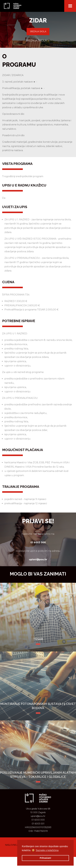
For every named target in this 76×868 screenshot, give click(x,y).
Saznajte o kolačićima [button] (47, 850)
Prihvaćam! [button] (45, 858)
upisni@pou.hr (38, 816)
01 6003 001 (38, 824)
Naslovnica (12, 845)
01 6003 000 (38, 820)
